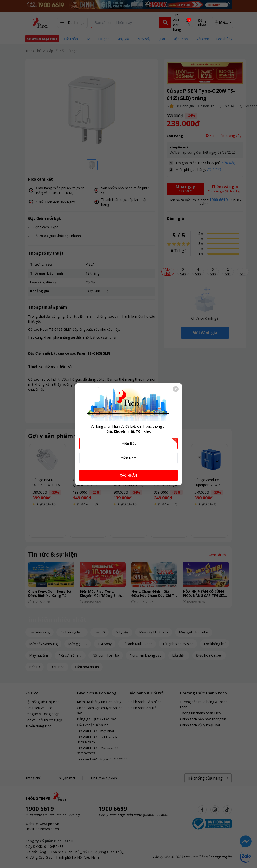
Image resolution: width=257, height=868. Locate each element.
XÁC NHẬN (128, 475)
